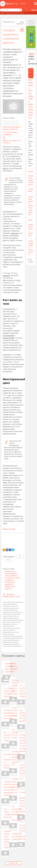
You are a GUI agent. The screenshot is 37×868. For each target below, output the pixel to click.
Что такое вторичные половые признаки (9, 692)
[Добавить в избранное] (22, 30)
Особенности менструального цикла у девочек (11, 573)
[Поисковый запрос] (11, 10)
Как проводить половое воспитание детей (25, 716)
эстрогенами (8, 335)
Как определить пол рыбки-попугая (17, 734)
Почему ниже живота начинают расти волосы (16, 786)
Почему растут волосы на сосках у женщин (23, 832)
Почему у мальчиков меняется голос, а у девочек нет (17, 758)
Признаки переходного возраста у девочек (12, 128)
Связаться (31, 25)
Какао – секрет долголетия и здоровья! (31, 228)
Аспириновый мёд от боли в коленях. (31, 248)
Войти (34, 10)
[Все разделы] (36, 4)
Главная (2, 13)
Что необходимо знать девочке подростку (25, 691)
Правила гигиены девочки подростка (24, 667)
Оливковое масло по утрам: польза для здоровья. (31, 206)
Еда (17, 4)
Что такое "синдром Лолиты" (8, 813)
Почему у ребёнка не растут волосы (7, 761)
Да (20, 556)
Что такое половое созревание (10, 133)
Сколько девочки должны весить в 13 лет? (23, 772)
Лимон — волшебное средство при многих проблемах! (31, 181)
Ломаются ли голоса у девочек (16, 836)
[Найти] (20, 10)
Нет (8, 560)
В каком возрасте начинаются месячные (9, 714)
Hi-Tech (23, 4)
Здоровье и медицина (12, 13)
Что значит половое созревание (13, 579)
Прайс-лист (31, 23)
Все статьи (31, 261)
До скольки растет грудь (7, 736)
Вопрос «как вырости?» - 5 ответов (12, 142)
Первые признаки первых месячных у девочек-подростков (17, 687)
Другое (22, 13)
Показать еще (13, 863)
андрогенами (8, 338)
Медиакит (31, 21)
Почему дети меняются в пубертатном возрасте (10, 586)
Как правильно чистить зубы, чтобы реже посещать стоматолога (31, 99)
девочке (14, 233)
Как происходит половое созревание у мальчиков (17, 813)
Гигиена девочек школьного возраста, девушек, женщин (9, 788)
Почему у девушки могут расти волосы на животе (23, 802)
